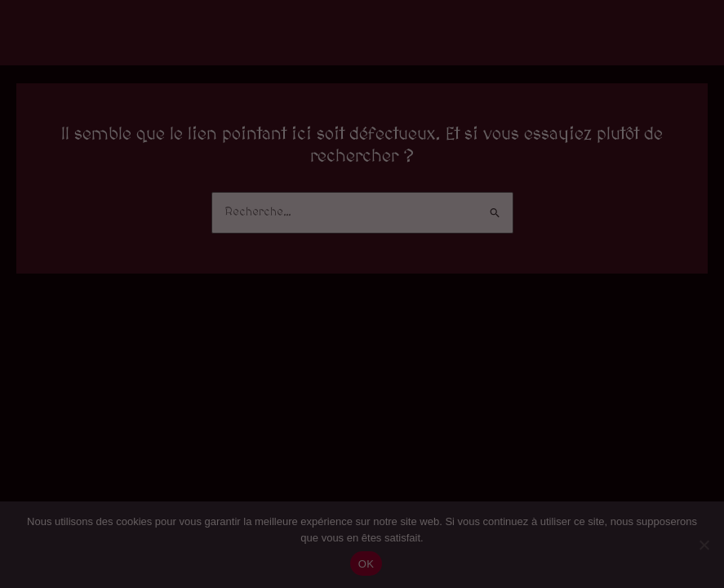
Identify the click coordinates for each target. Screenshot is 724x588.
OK (366, 564)
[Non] (704, 545)
